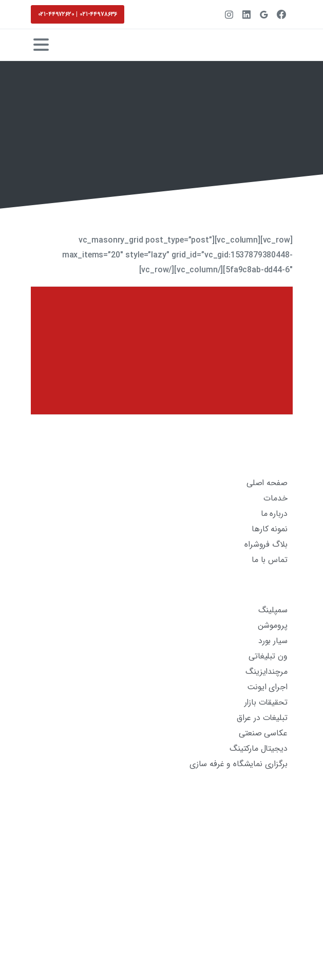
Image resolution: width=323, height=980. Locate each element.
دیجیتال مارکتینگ (258, 748)
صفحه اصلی (267, 483)
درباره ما (274, 514)
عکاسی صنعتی (263, 733)
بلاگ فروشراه (266, 544)
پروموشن (273, 625)
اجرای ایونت (267, 687)
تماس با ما (269, 560)
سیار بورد (273, 641)
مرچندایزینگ (266, 672)
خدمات (275, 498)
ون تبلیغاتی (268, 656)
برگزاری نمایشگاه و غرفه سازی (239, 764)
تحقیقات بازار (266, 702)
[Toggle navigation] (41, 45)
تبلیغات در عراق (262, 718)
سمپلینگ (273, 610)
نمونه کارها (269, 529)
